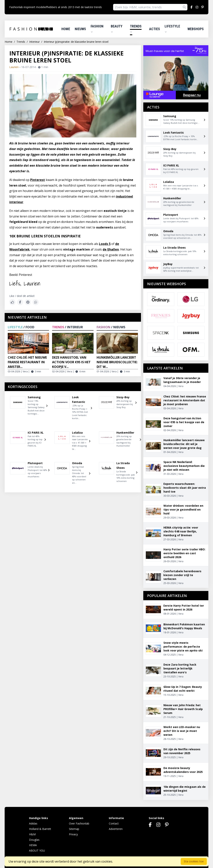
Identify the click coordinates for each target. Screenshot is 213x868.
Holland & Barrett (40, 829)
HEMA (33, 845)
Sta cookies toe (194, 861)
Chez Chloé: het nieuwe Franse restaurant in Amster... (27, 362)
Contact (114, 823)
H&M (32, 834)
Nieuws (80, 29)
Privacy (73, 834)
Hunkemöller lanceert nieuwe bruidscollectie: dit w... (117, 362)
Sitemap (74, 829)
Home (66, 29)
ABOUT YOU (37, 851)
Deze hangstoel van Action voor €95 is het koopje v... (71, 362)
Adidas (33, 823)
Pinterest (38, 180)
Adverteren (116, 829)
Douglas (34, 840)
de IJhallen (111, 249)
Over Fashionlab (79, 823)
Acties (155, 29)
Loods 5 (105, 244)
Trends (136, 29)
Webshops (196, 29)
